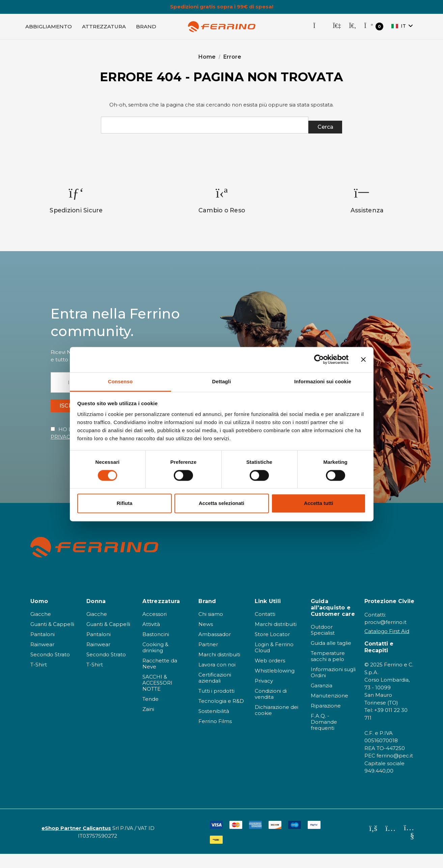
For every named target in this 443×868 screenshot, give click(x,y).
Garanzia (322, 700)
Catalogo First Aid (387, 646)
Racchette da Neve (160, 678)
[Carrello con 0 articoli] (374, 29)
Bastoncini (156, 649)
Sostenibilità (214, 726)
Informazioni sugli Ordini (333, 687)
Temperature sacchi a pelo (328, 671)
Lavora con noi (217, 679)
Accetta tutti (319, 503)
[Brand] (146, 29)
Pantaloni (43, 649)
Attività (151, 639)
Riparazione (326, 720)
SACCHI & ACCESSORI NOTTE (157, 697)
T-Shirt (39, 679)
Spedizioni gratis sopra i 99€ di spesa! (222, 7)
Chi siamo (211, 628)
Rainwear (42, 659)
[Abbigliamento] (49, 29)
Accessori (155, 628)
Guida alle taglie (331, 657)
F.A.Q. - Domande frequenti (324, 736)
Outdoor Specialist (323, 644)
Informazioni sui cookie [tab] (323, 381)
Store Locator (272, 649)
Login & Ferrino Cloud (274, 662)
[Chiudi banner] (363, 359)
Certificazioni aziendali (215, 692)
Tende (150, 713)
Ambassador (215, 649)
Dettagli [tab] (222, 381)
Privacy (264, 695)
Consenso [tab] (120, 381)
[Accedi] (337, 29)
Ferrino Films (215, 736)
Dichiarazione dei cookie (276, 725)
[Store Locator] (319, 29)
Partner (208, 659)
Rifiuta (125, 503)
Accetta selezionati (221, 503)
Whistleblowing (275, 685)
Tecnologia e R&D (221, 715)
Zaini (148, 724)
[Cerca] (352, 29)
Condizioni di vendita (271, 708)
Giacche (41, 628)
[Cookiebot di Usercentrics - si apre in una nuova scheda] (319, 359)
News (206, 639)
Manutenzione (329, 710)
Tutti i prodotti (216, 705)
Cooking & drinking (155, 662)
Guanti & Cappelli (52, 639)
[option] (76, 208)
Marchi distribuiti (219, 669)
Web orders (270, 675)
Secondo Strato (50, 669)
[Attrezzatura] (104, 29)
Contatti (265, 628)
